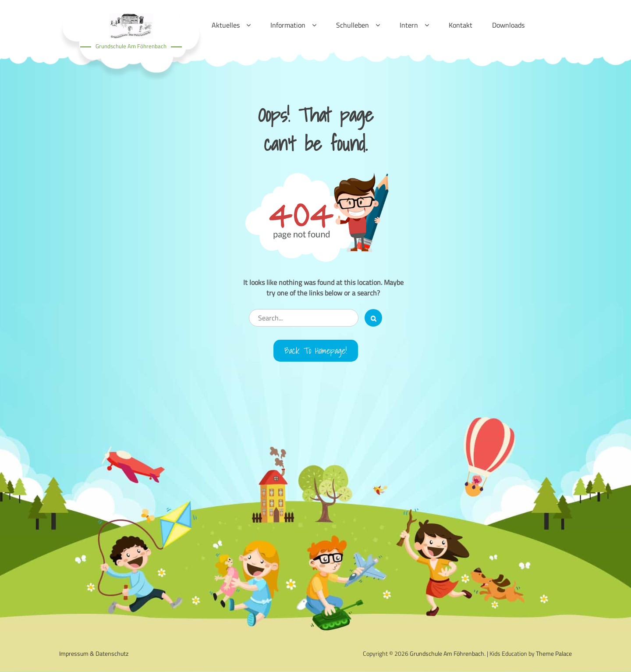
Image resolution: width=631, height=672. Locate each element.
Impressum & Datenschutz (94, 653)
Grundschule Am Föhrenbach (131, 46)
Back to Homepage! (316, 351)
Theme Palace (554, 653)
